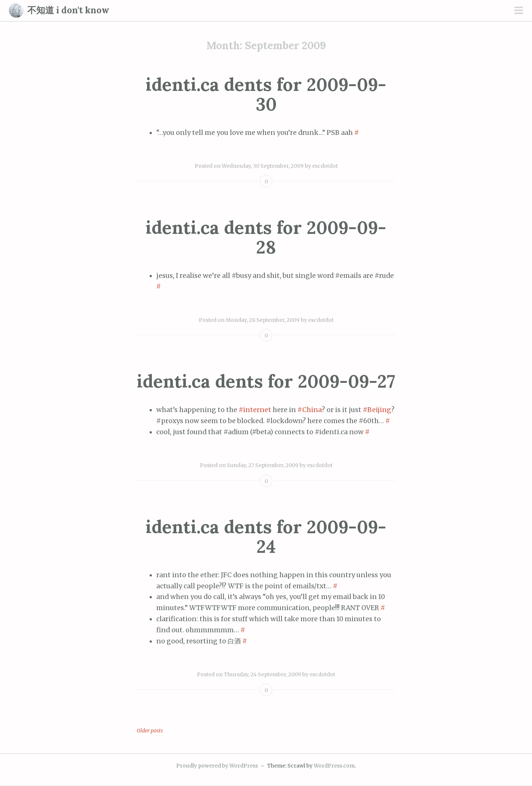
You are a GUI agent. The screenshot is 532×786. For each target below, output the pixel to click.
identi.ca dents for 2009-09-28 (266, 237)
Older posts (150, 731)
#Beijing (377, 410)
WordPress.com (334, 766)
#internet (255, 410)
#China (310, 410)
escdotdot (325, 166)
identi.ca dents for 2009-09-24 (266, 537)
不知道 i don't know (68, 10)
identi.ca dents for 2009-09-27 (266, 381)
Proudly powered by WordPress (217, 766)
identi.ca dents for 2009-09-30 (266, 94)
